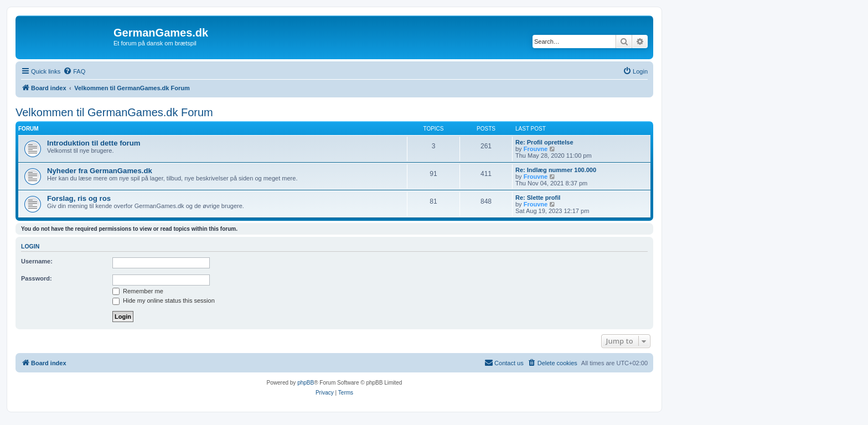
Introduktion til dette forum (94, 143)
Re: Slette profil (538, 198)
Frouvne (536, 149)
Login (30, 246)
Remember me (138, 291)
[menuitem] (74, 71)
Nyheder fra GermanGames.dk (100, 171)
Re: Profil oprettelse (544, 142)
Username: (37, 261)
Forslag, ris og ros (79, 198)
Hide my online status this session (164, 300)
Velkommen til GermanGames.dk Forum (114, 112)
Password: (37, 278)
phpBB (306, 383)
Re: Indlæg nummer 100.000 (556, 170)
